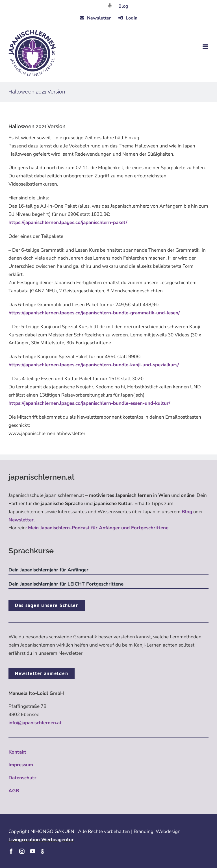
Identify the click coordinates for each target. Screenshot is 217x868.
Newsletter (21, 520)
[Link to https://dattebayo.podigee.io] (110, 6)
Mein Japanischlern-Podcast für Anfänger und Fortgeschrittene (98, 528)
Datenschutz (22, 778)
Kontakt (17, 752)
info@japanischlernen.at (35, 723)
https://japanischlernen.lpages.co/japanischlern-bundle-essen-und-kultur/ (89, 403)
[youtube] (32, 851)
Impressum (21, 765)
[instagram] (22, 851)
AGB (14, 791)
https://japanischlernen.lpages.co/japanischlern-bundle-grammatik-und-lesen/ (94, 313)
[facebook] (11, 851)
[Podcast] (42, 851)
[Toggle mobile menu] (206, 47)
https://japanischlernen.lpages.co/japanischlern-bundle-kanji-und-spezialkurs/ (94, 365)
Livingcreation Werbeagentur (41, 840)
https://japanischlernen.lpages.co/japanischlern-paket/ (68, 222)
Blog (123, 6)
